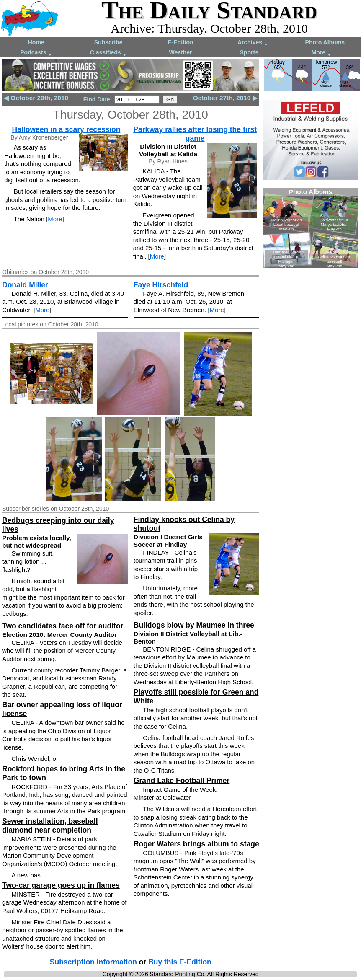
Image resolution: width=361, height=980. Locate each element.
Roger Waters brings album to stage (196, 844)
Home (36, 42)
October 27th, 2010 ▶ (225, 98)
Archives (253, 43)
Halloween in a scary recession (66, 129)
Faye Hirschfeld (161, 285)
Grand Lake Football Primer (182, 781)
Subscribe (108, 42)
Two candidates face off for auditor (63, 626)
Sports (249, 52)
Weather (180, 52)
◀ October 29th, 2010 (36, 98)
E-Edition (180, 42)
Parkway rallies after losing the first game (195, 134)
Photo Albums (325, 42)
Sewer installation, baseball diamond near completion (50, 826)
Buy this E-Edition (180, 962)
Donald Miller (25, 285)
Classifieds (108, 53)
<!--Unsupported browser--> (311, 228)
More (321, 53)
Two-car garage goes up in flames (61, 885)
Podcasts (36, 53)
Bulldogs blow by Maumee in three (194, 625)
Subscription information (93, 962)
